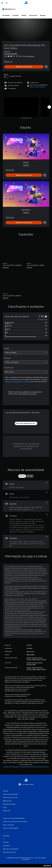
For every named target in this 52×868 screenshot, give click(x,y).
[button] (38, 87)
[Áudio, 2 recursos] (26, 495)
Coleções (16, 15)
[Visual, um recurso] (26, 485)
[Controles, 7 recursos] (26, 523)
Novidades (6, 15)
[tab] (22, 476)
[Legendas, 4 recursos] (26, 506)
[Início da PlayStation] (26, 3)
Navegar (43, 15)
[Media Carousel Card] (21, 107)
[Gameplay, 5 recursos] (26, 542)
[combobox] (26, 353)
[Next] (49, 107)
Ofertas (24, 15)
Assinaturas (33, 15)
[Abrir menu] (2, 3)
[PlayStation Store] (9, 9)
